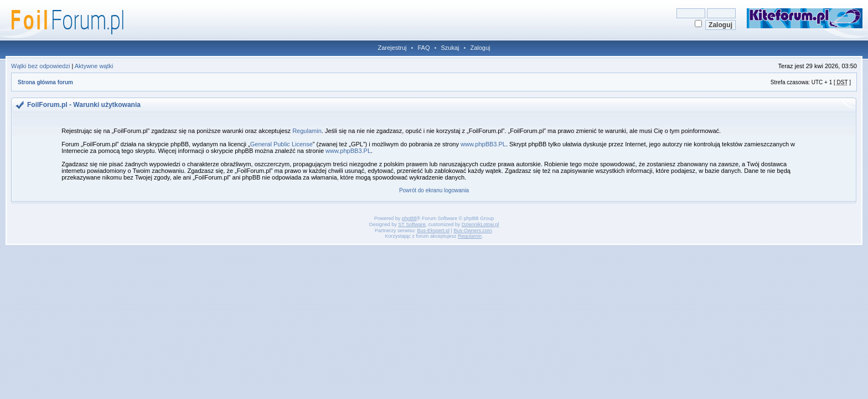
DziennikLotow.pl (480, 224)
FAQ (423, 48)
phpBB (409, 218)
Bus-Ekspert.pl (434, 231)
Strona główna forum (45, 82)
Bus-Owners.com (472, 231)
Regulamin (307, 131)
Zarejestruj (392, 48)
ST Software (412, 224)
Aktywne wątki (94, 66)
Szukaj (450, 48)
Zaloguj (480, 48)
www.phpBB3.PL (483, 144)
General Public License (281, 144)
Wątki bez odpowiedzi (40, 66)
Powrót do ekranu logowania (434, 190)
